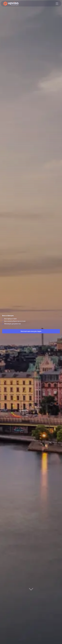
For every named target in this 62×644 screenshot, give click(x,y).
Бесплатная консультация (31, 332)
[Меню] (57, 4)
